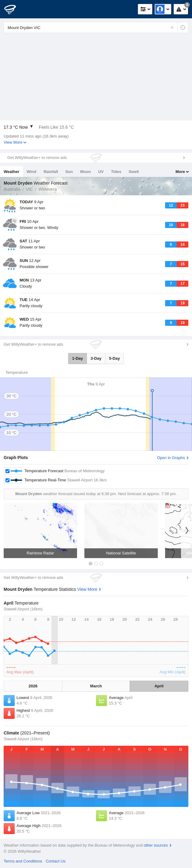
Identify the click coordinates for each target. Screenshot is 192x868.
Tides (116, 172)
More (180, 172)
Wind (31, 172)
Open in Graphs (171, 458)
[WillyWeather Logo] (14, 9)
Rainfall (51, 172)
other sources (156, 845)
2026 (33, 686)
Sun (69, 172)
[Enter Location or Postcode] (96, 28)
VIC (29, 189)
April (159, 686)
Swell (134, 172)
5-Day (114, 358)
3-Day (96, 358)
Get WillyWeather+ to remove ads (37, 158)
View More (13, 142)
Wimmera (48, 189)
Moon (85, 172)
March (96, 686)
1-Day (78, 358)
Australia (12, 189)
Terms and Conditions (23, 861)
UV (101, 172)
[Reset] (172, 28)
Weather (11, 172)
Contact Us (56, 861)
